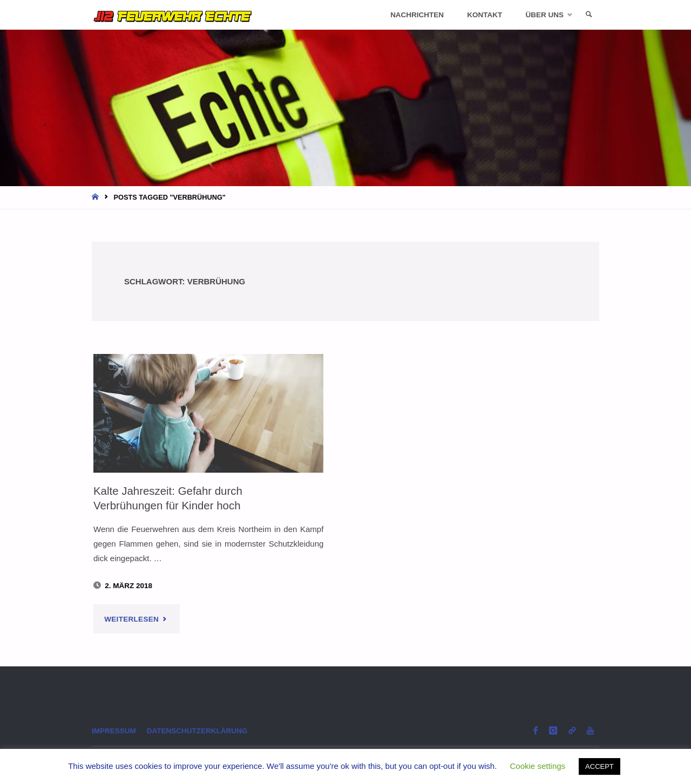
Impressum (114, 731)
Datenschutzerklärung (197, 731)
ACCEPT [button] (599, 766)
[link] (589, 15)
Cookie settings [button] (538, 766)
